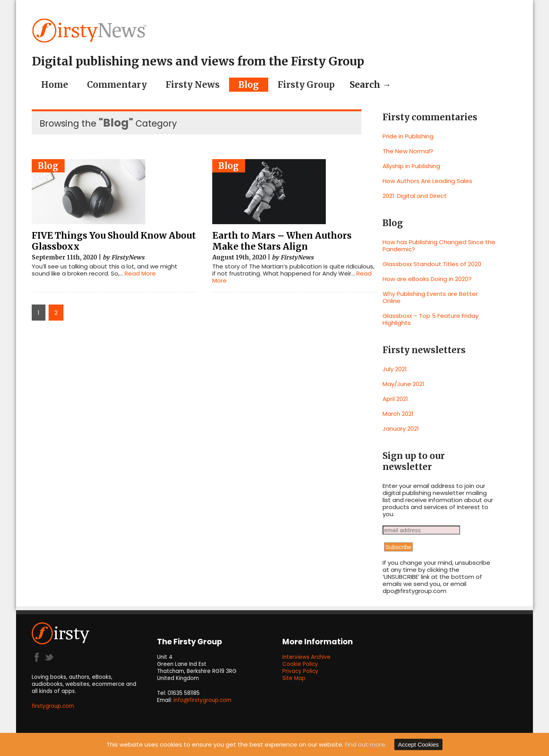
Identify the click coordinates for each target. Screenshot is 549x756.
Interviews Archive (306, 657)
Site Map (294, 678)
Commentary (117, 85)
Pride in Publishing (408, 136)
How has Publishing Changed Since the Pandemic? (439, 246)
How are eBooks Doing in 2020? (427, 279)
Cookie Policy (300, 664)
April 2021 (395, 399)
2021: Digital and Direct (415, 196)
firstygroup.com (53, 706)
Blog (249, 85)
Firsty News (193, 85)
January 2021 (401, 429)
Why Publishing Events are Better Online (430, 297)
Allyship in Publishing (411, 166)
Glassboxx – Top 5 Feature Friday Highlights (431, 319)
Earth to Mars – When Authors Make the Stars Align (282, 241)
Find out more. (366, 744)
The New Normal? (408, 151)
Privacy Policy (300, 671)
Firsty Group (306, 85)
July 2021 (395, 369)
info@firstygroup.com (202, 700)
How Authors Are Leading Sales (427, 181)
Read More (140, 273)
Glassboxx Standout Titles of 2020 (432, 264)
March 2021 (398, 414)
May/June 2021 (404, 384)
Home (55, 85)
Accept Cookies (418, 744)
